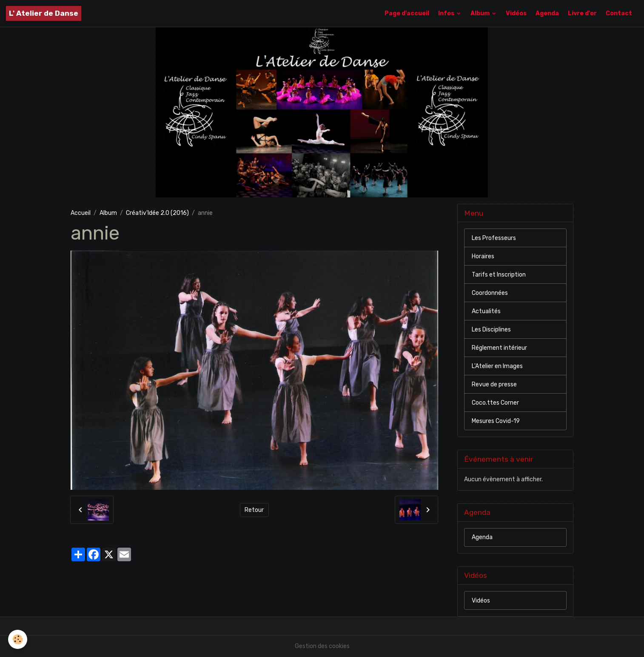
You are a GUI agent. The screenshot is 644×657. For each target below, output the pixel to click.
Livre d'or (582, 13)
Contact (619, 13)
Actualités (486, 311)
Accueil (81, 213)
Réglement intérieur (499, 348)
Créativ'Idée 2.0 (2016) (157, 213)
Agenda (547, 13)
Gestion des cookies (322, 646)
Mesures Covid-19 (496, 421)
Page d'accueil (407, 13)
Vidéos (516, 13)
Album (481, 13)
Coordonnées (490, 293)
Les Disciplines (491, 330)
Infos (447, 13)
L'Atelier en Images (497, 366)
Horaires (483, 256)
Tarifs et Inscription (499, 275)
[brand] (44, 13)
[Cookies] (18, 639)
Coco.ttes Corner (495, 403)
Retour (254, 510)
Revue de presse (494, 384)
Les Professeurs (494, 238)
